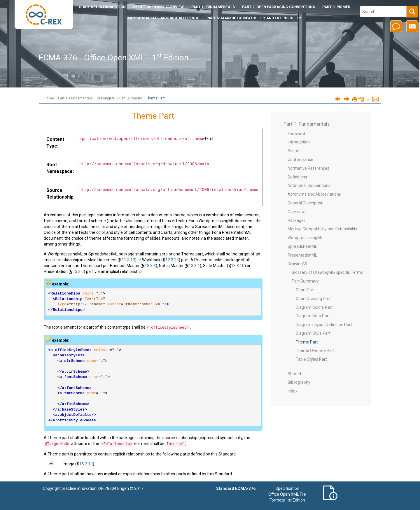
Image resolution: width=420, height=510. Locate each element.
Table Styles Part (311, 359)
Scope (293, 151)
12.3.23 (172, 260)
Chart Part (305, 290)
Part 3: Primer (336, 7)
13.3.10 (238, 266)
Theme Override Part (315, 350)
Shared (294, 374)
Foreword (296, 134)
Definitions (297, 177)
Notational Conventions (309, 185)
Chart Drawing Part (313, 299)
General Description (306, 203)
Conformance (300, 160)
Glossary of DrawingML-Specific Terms (327, 272)
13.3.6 (78, 271)
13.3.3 (150, 266)
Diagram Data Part (313, 316)
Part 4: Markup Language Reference (163, 18)
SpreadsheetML (302, 246)
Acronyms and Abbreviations (314, 194)
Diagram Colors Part (314, 307)
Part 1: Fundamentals (213, 7)
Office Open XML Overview (158, 7)
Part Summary (131, 98)
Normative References (308, 168)
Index (293, 391)
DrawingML (106, 98)
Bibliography (299, 382)
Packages (297, 220)
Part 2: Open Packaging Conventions (279, 7)
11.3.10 (128, 260)
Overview (296, 212)
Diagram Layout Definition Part (324, 325)
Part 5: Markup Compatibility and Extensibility (254, 18)
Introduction (102, 7)
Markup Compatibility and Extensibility (322, 229)
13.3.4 (194, 266)
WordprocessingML (305, 238)
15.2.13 (86, 464)
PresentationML (302, 255)
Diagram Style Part (313, 333)
